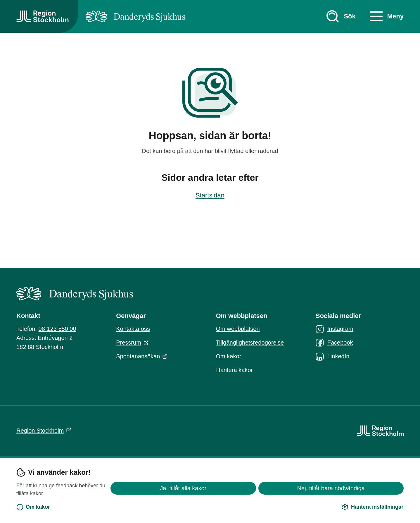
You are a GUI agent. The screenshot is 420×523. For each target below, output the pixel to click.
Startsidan (210, 195)
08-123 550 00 (57, 329)
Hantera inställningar (373, 507)
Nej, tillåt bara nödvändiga (331, 488)
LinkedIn (333, 357)
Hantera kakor (235, 370)
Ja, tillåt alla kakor (183, 488)
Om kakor (33, 507)
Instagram (335, 329)
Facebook (334, 343)
